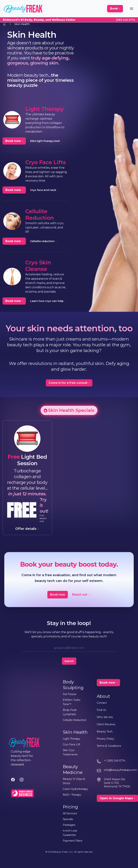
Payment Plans (72, 841)
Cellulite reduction (43, 241)
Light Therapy (71, 739)
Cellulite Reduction (75, 720)
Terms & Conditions (109, 746)
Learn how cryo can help (48, 301)
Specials (68, 819)
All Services (70, 813)
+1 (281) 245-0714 (115, 761)
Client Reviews (106, 724)
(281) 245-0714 (126, 20)
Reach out (81, 595)
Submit (69, 661)
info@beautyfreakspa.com (120, 770)
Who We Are (105, 717)
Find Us (101, 710)
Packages (69, 825)
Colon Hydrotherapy (75, 789)
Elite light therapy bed (46, 141)
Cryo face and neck (44, 190)
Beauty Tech (105, 732)
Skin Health (22, 24)
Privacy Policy (105, 739)
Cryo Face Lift (72, 744)
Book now (58, 595)
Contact (102, 703)
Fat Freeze (70, 694)
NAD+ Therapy (72, 795)
